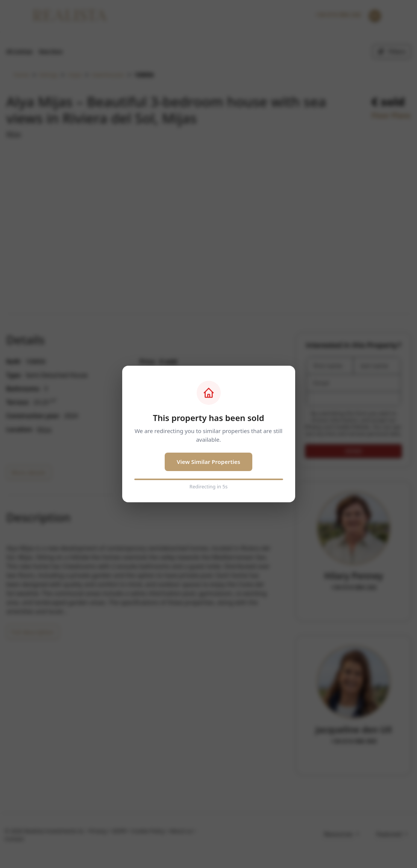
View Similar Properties (208, 462)
